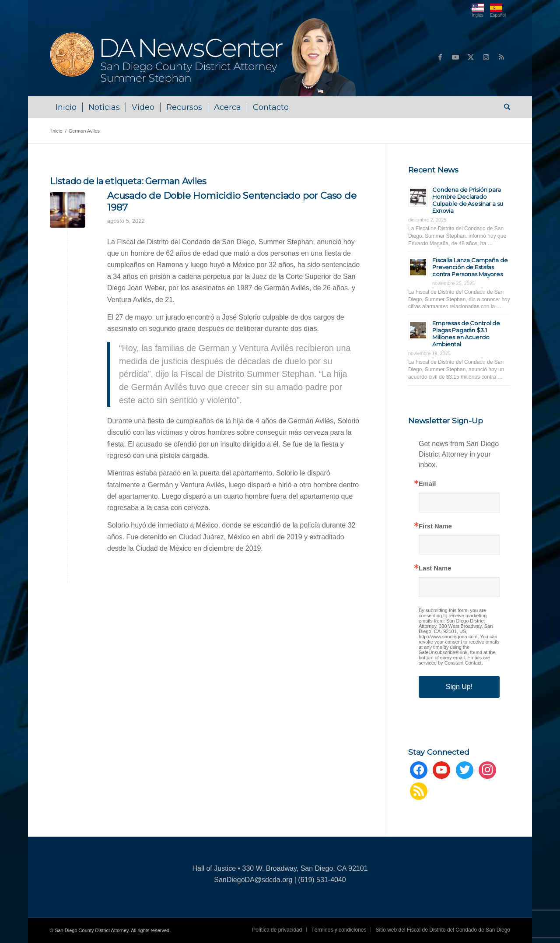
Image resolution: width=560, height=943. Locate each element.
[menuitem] (66, 107)
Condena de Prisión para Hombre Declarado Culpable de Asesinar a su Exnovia (468, 200)
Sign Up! (459, 687)
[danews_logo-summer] (204, 57)
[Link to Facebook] (440, 57)
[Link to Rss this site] (501, 57)
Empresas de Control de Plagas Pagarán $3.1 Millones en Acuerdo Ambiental (466, 334)
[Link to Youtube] (455, 57)
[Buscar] (504, 107)
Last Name (435, 568)
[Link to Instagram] (486, 57)
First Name (435, 526)
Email (427, 484)
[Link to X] (471, 57)
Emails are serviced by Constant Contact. (454, 660)
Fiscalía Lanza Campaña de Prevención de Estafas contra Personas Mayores (470, 267)
